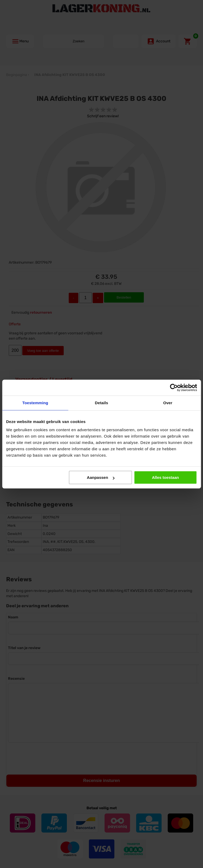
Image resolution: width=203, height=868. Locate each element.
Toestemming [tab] (35, 403)
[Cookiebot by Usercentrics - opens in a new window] (174, 388)
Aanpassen (101, 477)
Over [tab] (168, 403)
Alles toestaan (166, 477)
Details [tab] (102, 403)
